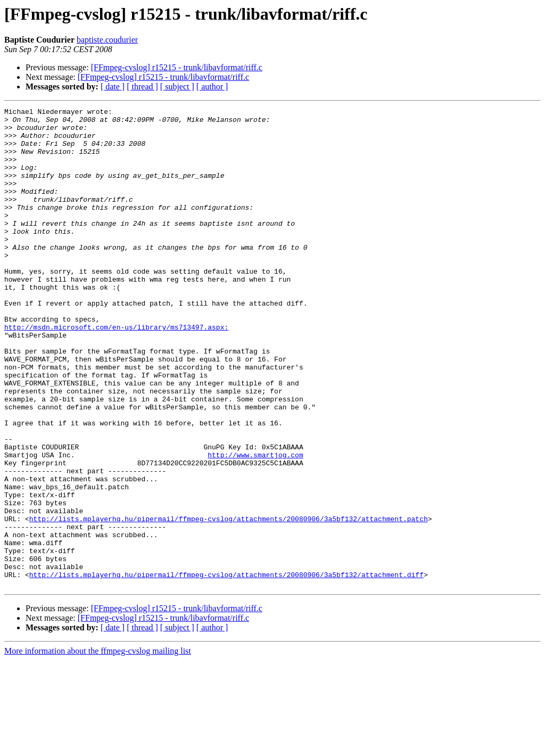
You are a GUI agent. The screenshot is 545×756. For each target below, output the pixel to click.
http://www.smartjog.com (255, 525)
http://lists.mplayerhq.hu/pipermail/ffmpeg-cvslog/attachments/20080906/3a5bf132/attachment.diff (226, 669)
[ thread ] (142, 87)
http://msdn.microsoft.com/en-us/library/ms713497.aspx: (116, 372)
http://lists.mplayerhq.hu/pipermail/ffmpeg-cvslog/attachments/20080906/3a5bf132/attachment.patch (229, 602)
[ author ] (212, 87)
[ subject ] (177, 87)
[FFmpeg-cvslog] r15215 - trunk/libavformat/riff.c (177, 67)
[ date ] (113, 87)
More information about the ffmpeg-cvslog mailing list (98, 747)
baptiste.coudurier (107, 40)
